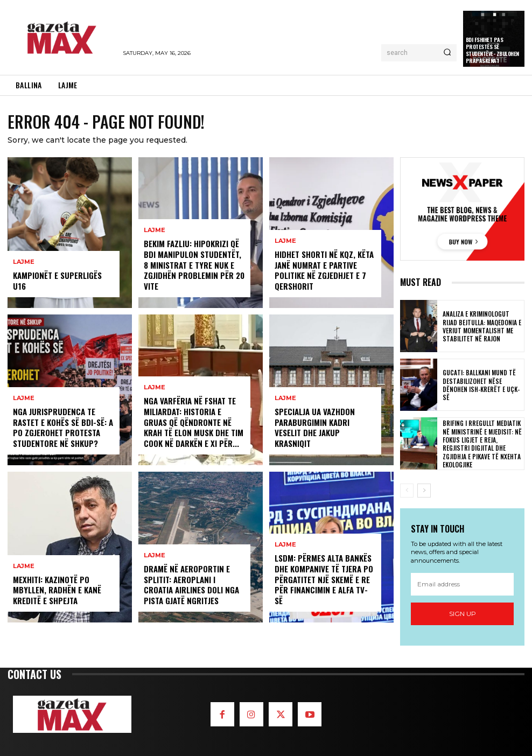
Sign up (463, 614)
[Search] (447, 53)
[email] (462, 585)
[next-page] (424, 491)
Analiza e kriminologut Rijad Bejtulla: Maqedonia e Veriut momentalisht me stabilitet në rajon (481, 326)
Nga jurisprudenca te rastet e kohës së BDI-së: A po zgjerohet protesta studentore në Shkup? (62, 429)
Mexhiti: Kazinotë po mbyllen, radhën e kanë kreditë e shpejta (55, 591)
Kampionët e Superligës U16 (62, 287)
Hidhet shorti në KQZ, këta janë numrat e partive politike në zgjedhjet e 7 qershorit (323, 272)
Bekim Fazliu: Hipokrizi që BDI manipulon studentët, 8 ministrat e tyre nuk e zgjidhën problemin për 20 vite (193, 267)
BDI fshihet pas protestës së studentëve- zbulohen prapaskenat (492, 50)
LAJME (24, 274)
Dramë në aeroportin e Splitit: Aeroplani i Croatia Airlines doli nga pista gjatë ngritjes (194, 586)
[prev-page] (407, 491)
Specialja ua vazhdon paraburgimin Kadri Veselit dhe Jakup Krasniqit (324, 434)
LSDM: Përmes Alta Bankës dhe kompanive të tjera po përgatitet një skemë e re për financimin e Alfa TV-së (324, 586)
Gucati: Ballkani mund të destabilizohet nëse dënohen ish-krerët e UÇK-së (482, 385)
